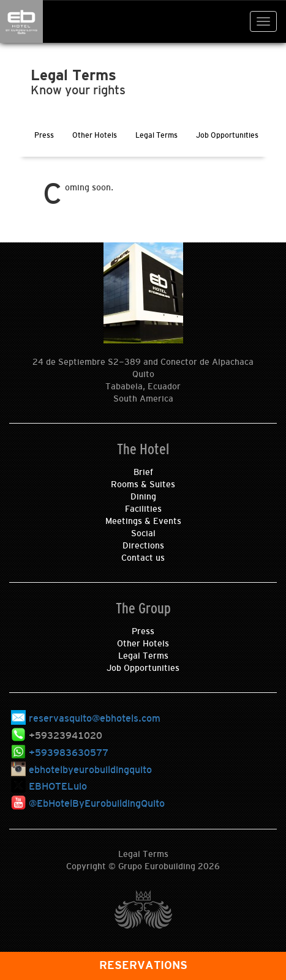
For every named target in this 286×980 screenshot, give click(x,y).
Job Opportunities (143, 668)
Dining (143, 496)
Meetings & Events (143, 521)
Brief (143, 472)
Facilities (143, 509)
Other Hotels (143, 643)
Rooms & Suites (143, 484)
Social (143, 533)
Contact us (143, 558)
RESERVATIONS (143, 965)
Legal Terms (143, 656)
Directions (143, 545)
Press (143, 631)
